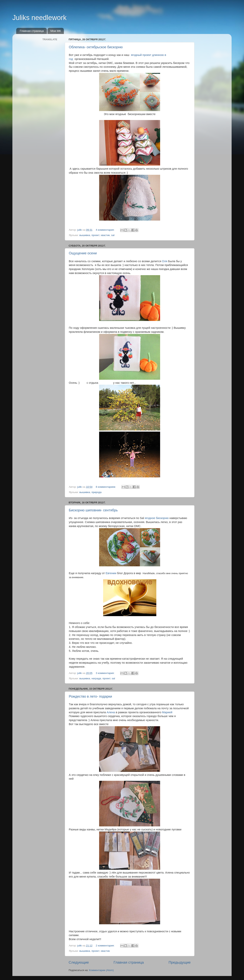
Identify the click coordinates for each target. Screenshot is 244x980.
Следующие (79, 962)
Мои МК (56, 31)
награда (96, 678)
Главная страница (32, 31)
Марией (167, 712)
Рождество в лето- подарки (90, 696)
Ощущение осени (83, 253)
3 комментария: (105, 673)
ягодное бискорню (157, 518)
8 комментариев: (106, 487)
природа (96, 492)
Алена (111, 712)
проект (95, 235)
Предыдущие (180, 962)
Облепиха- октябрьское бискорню (96, 47)
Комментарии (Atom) (101, 970)
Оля (165, 261)
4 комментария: (105, 230)
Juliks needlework (39, 18)
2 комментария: (105, 946)
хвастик (105, 235)
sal (113, 235)
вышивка (85, 235)
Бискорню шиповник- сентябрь (93, 510)
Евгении (111, 573)
